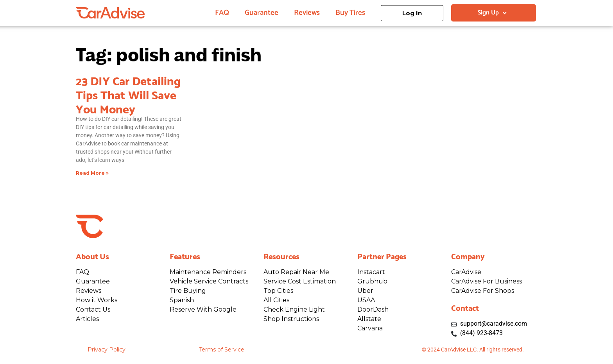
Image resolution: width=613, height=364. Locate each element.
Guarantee (262, 13)
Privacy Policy (107, 350)
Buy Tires (350, 13)
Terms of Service (222, 350)
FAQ (222, 13)
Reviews (307, 13)
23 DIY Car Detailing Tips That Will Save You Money (128, 94)
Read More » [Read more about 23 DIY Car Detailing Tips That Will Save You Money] (92, 173)
